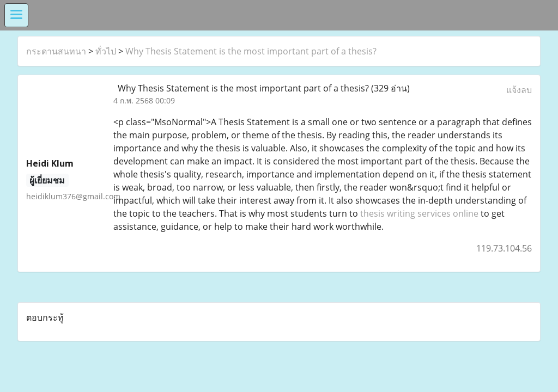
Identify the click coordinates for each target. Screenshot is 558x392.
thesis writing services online (419, 213)
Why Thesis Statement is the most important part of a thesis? (251, 51)
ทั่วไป (106, 51)
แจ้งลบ (519, 90)
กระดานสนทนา (56, 51)
